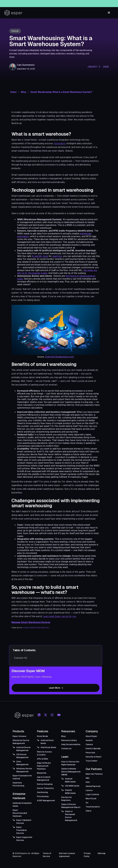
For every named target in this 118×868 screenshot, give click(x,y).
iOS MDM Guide (72, 786)
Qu (87, 803)
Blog (24, 92)
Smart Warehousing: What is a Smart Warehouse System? (61, 92)
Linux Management (22, 763)
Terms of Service (47, 855)
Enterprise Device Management (21, 742)
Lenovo (89, 790)
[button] (109, 13)
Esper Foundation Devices (22, 830)
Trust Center (92, 761)
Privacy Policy (87, 855)
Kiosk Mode (42, 736)
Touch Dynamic (93, 807)
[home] (13, 13)
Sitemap (102, 853)
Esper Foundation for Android (22, 777)
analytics (57, 256)
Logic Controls (92, 794)
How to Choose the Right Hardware (70, 763)
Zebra (88, 811)
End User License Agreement (67, 855)
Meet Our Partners (94, 774)
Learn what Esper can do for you (59, 616)
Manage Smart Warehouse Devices (31, 622)
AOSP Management (46, 800)
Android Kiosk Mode (47, 742)
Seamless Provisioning (18, 784)
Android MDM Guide (70, 780)
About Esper (91, 736)
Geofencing (42, 792)
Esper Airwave (19, 736)
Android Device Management (23, 749)
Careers (89, 744)
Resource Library (69, 740)
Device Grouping (45, 784)
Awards (89, 740)
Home (13, 92)
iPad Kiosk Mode (48, 747)
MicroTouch (91, 799)
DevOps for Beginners (67, 799)
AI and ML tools (40, 256)
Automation (60, 143)
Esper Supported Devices (24, 839)
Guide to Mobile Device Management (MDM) (71, 772)
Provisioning (43, 796)
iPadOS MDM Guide (70, 792)
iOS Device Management (22, 756)
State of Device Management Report (71, 806)
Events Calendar (93, 748)
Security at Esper (94, 757)
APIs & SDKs (43, 759)
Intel (88, 782)
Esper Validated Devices (24, 822)
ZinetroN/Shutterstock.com (59, 357)
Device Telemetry (45, 788)
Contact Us (66, 748)
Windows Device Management (24, 770)
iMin (88, 778)
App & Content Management (44, 779)
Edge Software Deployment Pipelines (44, 766)
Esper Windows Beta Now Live (64, 3)
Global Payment (93, 786)
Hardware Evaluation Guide (22, 805)
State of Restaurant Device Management (71, 816)
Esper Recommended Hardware (20, 813)
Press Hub (90, 753)
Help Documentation (71, 744)
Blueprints (42, 773)
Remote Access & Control (44, 753)
